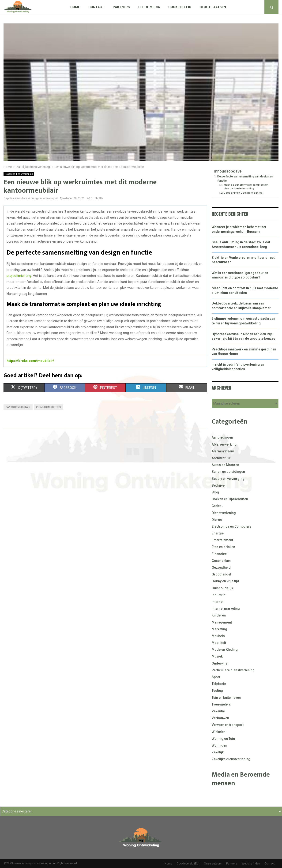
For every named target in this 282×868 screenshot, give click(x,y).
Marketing (219, 629)
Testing (217, 691)
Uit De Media (149, 7)
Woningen (219, 745)
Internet (218, 602)
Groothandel (221, 574)
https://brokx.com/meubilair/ (30, 361)
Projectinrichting (49, 407)
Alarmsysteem (223, 451)
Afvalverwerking (224, 444)
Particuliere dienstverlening (233, 670)
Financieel (220, 554)
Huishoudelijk (222, 588)
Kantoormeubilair (18, 407)
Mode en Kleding (225, 650)
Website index (251, 864)
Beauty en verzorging (228, 479)
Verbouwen (220, 718)
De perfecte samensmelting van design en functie (245, 178)
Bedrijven (219, 485)
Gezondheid (221, 567)
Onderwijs (220, 663)
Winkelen (219, 732)
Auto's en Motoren (225, 465)
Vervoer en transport (228, 725)
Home (75, 7)
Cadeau (218, 506)
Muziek (217, 656)
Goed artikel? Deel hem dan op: (243, 193)
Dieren (217, 520)
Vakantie (218, 711)
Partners (121, 7)
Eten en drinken (223, 547)
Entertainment (222, 540)
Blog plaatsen (213, 7)
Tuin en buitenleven (226, 698)
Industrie (219, 595)
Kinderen (219, 615)
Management (222, 622)
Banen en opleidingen (228, 472)
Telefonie (219, 684)
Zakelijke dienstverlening (19, 174)
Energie (218, 533)
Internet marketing (226, 609)
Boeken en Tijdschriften (230, 499)
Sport (216, 677)
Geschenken (221, 561)
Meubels (218, 636)
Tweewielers (221, 704)
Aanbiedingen (222, 437)
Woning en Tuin (223, 739)
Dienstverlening (224, 513)
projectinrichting (19, 276)
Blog (215, 492)
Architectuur (221, 458)
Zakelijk (218, 752)
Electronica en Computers (232, 526)
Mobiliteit (219, 643)
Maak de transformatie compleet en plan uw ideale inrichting (246, 187)
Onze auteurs (213, 864)
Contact (96, 7)
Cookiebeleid (180, 7)
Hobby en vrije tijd (225, 581)
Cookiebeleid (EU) (188, 864)
